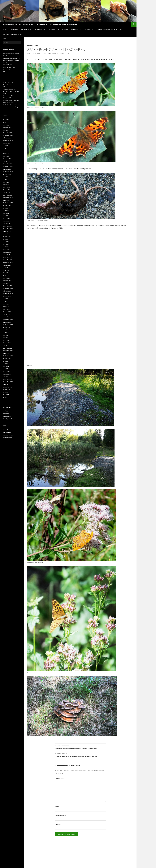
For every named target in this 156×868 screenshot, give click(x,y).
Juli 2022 (6, 239)
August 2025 (7, 143)
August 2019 (7, 327)
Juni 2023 (6, 211)
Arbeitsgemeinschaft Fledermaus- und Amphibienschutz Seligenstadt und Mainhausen (40, 24)
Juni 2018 (6, 364)
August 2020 (7, 296)
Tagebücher (88, 29)
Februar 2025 (7, 159)
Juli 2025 (6, 146)
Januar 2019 (7, 345)
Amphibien (6, 414)
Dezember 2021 (8, 257)
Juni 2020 (6, 301)
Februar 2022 (7, 252)
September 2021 (8, 262)
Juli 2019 (6, 330)
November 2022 (8, 229)
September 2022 (8, 234)
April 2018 (6, 369)
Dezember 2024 (8, 164)
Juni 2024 (6, 179)
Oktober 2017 (7, 384)
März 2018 (6, 371)
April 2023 (6, 216)
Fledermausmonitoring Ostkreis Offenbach (110, 29)
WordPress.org (8, 438)
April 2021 (6, 275)
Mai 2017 (6, 395)
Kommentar (60, 778)
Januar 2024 (7, 192)
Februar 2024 (7, 190)
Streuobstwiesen (39, 29)
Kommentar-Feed (8, 435)
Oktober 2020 (7, 291)
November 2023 (8, 198)
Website (58, 824)
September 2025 (8, 141)
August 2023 (7, 205)
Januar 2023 (7, 224)
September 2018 (8, 356)
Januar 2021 (7, 283)
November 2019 (8, 320)
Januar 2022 (7, 255)
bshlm (45, 54)
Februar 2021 (7, 281)
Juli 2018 (6, 361)
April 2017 (6, 397)
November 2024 (8, 166)
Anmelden (6, 430)
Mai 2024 (6, 182)
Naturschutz (25, 29)
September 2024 (8, 172)
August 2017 (7, 390)
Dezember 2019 (8, 317)
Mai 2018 (6, 366)
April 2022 (6, 247)
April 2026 (6, 122)
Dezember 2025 (8, 133)
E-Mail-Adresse (60, 815)
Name (57, 806)
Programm (15, 29)
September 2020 (8, 294)
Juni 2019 (6, 333)
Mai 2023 (6, 213)
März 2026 (6, 125)
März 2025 (6, 156)
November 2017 (8, 382)
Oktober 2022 (7, 231)
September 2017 (8, 387)
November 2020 (8, 288)
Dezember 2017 (8, 379)
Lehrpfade (65, 29)
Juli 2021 (6, 268)
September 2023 (8, 203)
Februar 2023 (7, 221)
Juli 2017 (6, 392)
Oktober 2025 (7, 138)
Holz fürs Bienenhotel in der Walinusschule (9, 85)
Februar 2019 (7, 343)
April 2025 (6, 154)
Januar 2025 (7, 161)
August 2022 (7, 237)
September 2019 (8, 325)
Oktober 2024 (7, 169)
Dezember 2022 (8, 226)
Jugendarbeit (75, 29)
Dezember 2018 (8, 348)
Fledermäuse (7, 416)
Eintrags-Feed (7, 432)
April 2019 (6, 338)
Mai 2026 (6, 120)
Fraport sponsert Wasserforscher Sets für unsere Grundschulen (80, 747)
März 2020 (6, 309)
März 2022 (6, 250)
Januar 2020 (7, 314)
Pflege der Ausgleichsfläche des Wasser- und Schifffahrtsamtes (80, 755)
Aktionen (6, 411)
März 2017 (6, 400)
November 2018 (8, 351)
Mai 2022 (6, 244)
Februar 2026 (7, 128)
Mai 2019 (6, 335)
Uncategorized (33, 46)
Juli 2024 (6, 177)
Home (5, 29)
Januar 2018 (7, 377)
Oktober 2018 (7, 353)
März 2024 (6, 187)
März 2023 (6, 218)
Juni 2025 (6, 148)
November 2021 (8, 260)
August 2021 (7, 265)
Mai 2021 (6, 273)
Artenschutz (53, 29)
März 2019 (6, 340)
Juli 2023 (6, 208)
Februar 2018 (7, 374)
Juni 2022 (6, 242)
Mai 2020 (6, 304)
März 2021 (6, 278)
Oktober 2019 (7, 322)
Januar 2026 (7, 130)
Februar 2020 (7, 312)
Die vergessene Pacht (9, 67)
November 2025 (8, 135)
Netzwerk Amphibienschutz (12, 35)
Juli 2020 (6, 299)
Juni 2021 (6, 270)
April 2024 (6, 185)
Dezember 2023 (8, 195)
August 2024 (7, 174)
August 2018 (7, 358)
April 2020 (6, 307)
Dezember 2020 (8, 286)
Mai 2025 (6, 151)
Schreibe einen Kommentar (60, 54)
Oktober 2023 (7, 200)
